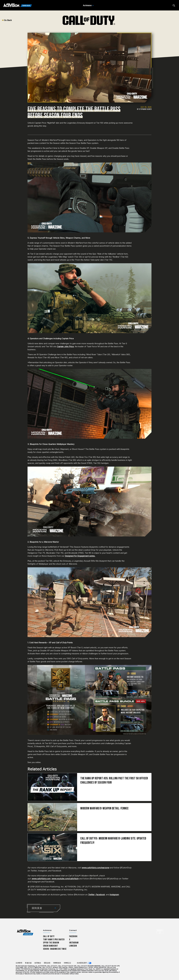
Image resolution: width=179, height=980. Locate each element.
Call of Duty (49, 936)
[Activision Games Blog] (18, 5)
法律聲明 (19, 963)
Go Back (7, 20)
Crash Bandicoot (50, 946)
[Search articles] (174, 5)
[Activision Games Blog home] (25, 932)
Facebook (73, 936)
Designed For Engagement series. (80, 556)
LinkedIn (73, 946)
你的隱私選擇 (82, 963)
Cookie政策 (57, 963)
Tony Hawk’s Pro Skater (54, 940)
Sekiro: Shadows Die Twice (55, 949)
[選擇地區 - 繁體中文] (160, 931)
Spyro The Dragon (51, 943)
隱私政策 (47, 963)
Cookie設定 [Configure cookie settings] (68, 963)
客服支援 (28, 963)
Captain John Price (65, 346)
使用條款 (38, 963)
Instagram (74, 943)
